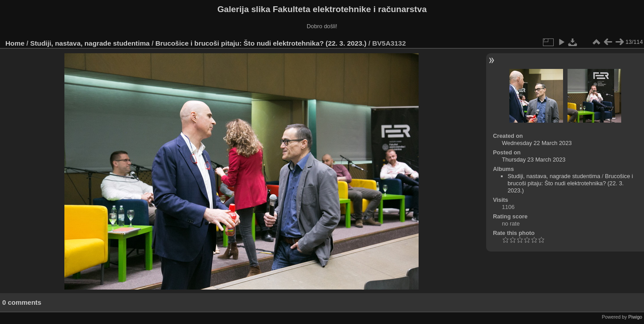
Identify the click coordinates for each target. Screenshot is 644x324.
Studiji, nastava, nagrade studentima (90, 43)
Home (15, 43)
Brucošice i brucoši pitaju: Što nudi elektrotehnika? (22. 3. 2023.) (261, 43)
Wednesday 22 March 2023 (537, 143)
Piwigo (635, 317)
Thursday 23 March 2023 (534, 160)
